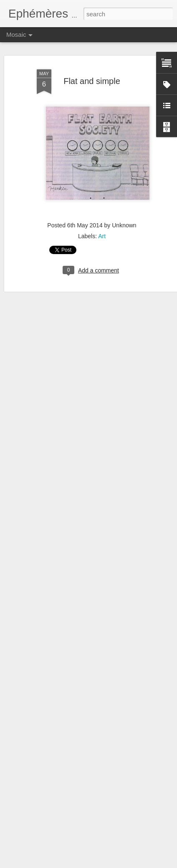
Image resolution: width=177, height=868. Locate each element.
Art (102, 236)
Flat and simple (92, 81)
